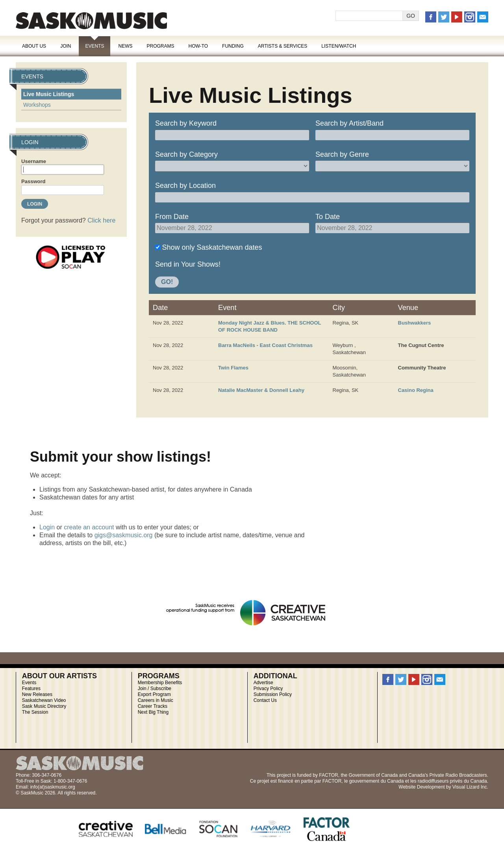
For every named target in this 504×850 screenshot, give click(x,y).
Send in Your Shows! (188, 264)
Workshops (37, 105)
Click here (101, 220)
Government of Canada (373, 775)
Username (34, 161)
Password (33, 181)
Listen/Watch (339, 46)
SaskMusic (91, 21)
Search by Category (186, 154)
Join (66, 46)
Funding (233, 46)
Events (94, 46)
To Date (328, 217)
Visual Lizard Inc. (470, 787)
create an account (89, 527)
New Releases (37, 694)
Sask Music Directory (44, 706)
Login (47, 527)
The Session (35, 712)
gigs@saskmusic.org (124, 535)
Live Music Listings (49, 94)
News (125, 46)
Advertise (263, 683)
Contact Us (265, 700)
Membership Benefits (160, 683)
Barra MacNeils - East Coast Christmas (265, 345)
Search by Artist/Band (349, 123)
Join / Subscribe (155, 689)
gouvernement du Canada (377, 781)
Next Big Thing (153, 712)
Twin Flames (233, 368)
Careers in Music (156, 700)
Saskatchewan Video (44, 700)
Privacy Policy (268, 689)
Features (31, 689)
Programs (160, 46)
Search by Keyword (186, 123)
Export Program (154, 694)
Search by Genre (342, 154)
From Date (172, 217)
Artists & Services (283, 46)
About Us (34, 46)
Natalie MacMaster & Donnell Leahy (261, 390)
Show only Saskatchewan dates (212, 247)
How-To (198, 46)
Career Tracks (153, 706)
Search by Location (185, 186)
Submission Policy (273, 694)
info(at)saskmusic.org (53, 787)
